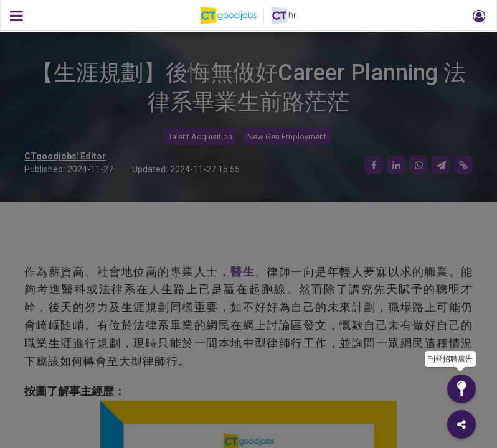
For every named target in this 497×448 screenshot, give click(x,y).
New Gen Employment (287, 137)
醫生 (243, 272)
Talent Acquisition (200, 137)
